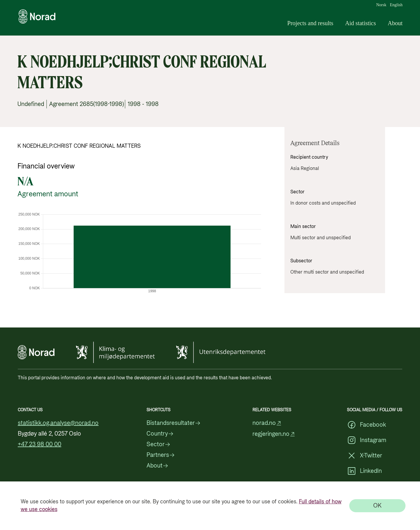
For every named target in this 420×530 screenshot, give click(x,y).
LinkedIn (364, 471)
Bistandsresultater (174, 423)
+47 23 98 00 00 (40, 444)
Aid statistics (361, 23)
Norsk (381, 5)
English (396, 5)
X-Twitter (365, 456)
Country (160, 434)
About (395, 23)
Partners (161, 455)
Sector (158, 444)
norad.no (267, 423)
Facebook (366, 425)
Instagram (367, 440)
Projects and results (310, 23)
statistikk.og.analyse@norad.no (58, 423)
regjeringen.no (274, 434)
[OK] (377, 506)
